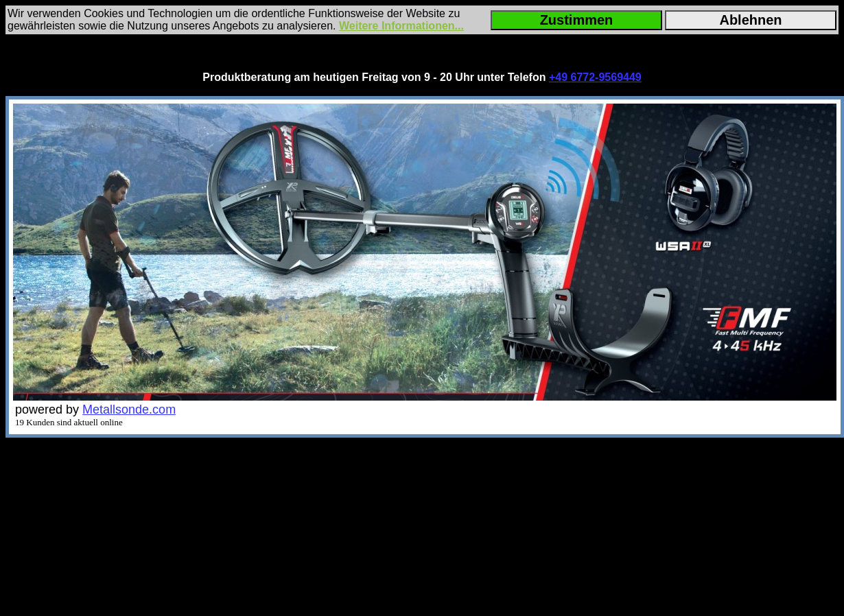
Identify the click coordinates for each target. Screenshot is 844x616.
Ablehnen (750, 20)
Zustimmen (577, 20)
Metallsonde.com (129, 410)
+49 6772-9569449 (595, 77)
